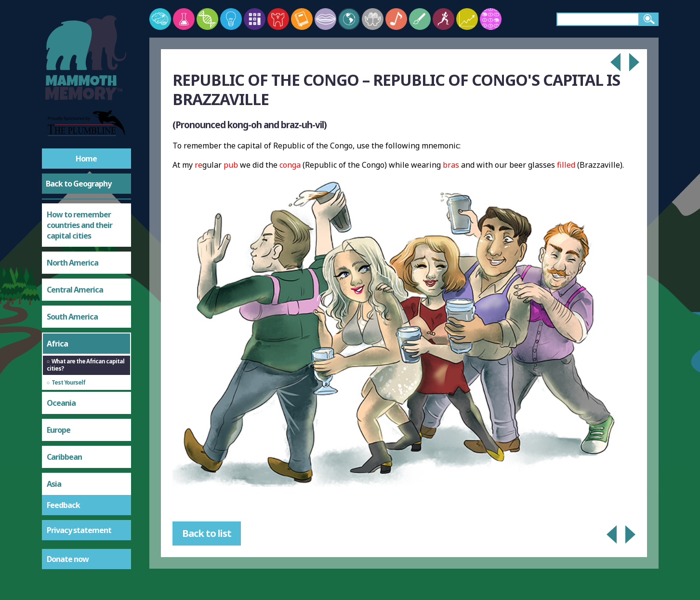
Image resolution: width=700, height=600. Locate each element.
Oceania (61, 403)
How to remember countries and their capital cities (79, 225)
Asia (54, 484)
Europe (59, 430)
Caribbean (64, 457)
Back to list (207, 533)
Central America (75, 290)
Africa (57, 344)
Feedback (63, 505)
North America (73, 263)
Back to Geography (79, 184)
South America (72, 317)
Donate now (68, 559)
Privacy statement (79, 530)
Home (86, 159)
